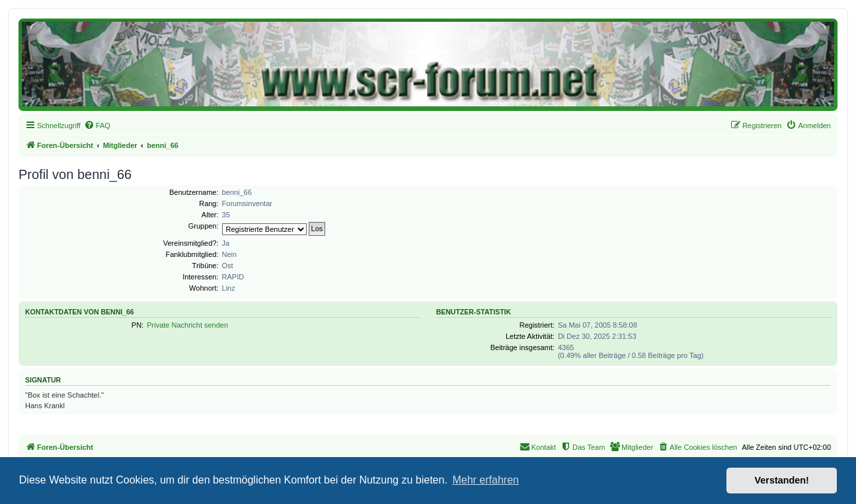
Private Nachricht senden (187, 325)
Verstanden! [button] (782, 480)
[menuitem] (97, 126)
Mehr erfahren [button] (486, 480)
